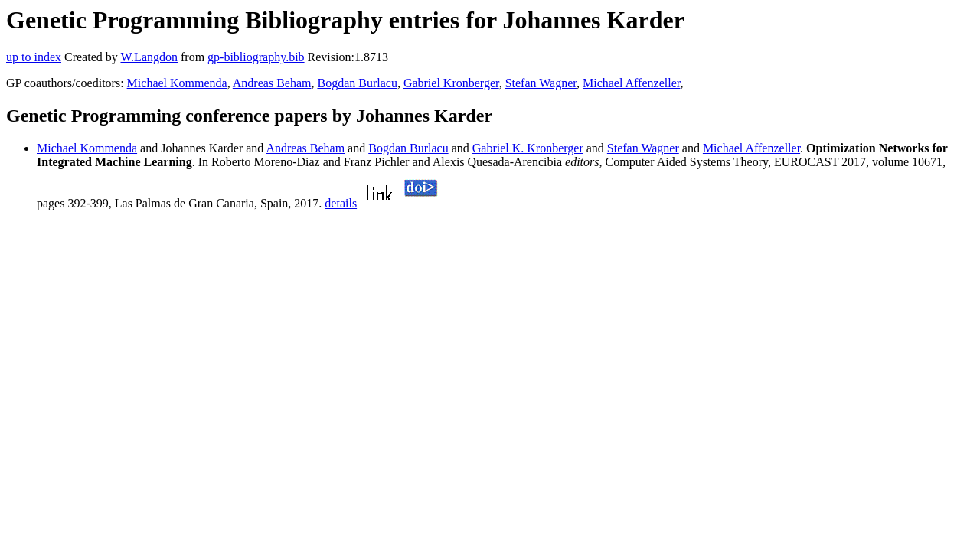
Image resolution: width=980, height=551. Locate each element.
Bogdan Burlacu (357, 83)
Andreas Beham (272, 83)
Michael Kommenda (177, 83)
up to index (34, 57)
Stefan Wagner (541, 83)
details (341, 203)
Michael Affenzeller (631, 83)
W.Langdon (149, 57)
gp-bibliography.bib (256, 57)
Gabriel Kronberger (451, 83)
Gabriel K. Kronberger (528, 148)
